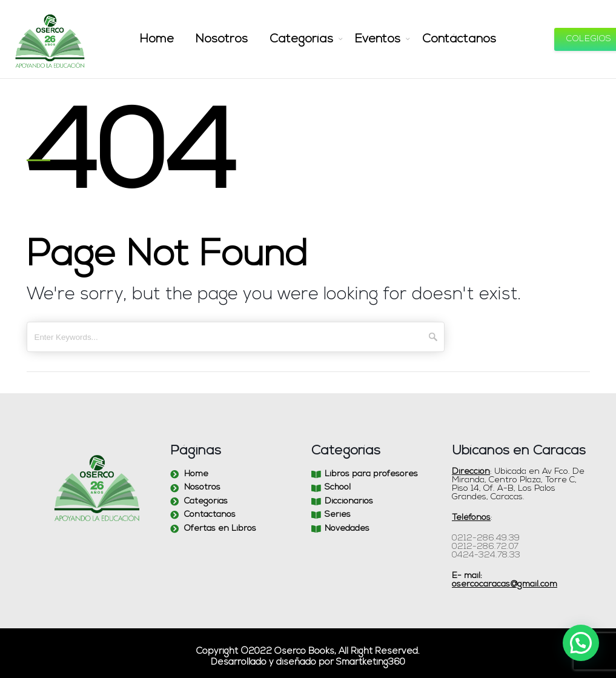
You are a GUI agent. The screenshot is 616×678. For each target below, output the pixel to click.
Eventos (374, 39)
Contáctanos (449, 39)
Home (171, 39)
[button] (581, 643)
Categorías (303, 39)
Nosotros (231, 39)
